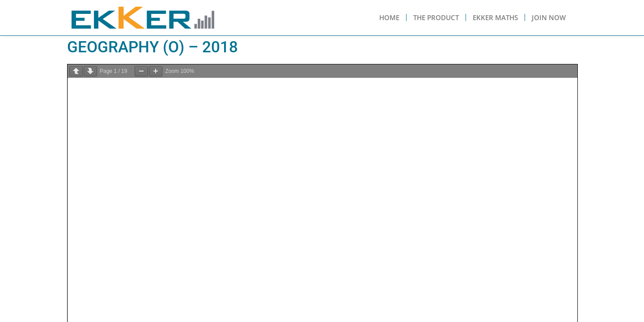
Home (389, 17)
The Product (436, 17)
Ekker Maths (495, 17)
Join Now (549, 17)
